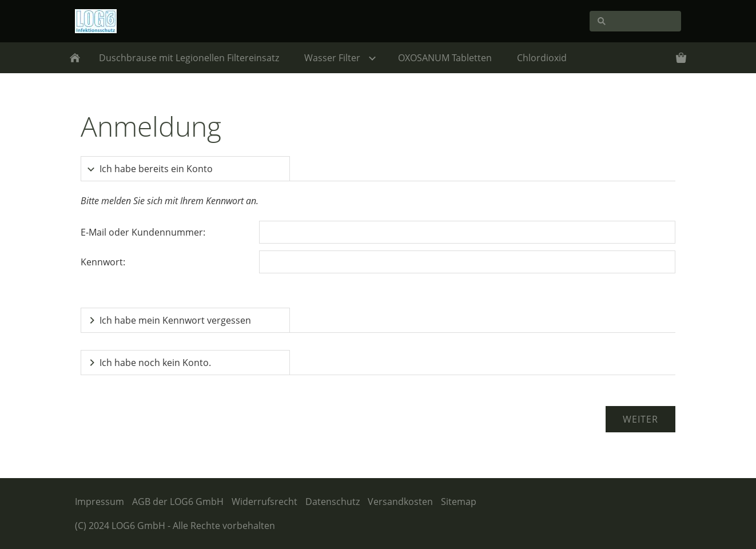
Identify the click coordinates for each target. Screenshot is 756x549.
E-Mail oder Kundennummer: (143, 232)
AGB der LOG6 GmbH (178, 502)
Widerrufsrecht (264, 502)
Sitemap (459, 502)
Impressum (100, 502)
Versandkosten (400, 502)
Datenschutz (333, 502)
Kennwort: (103, 262)
